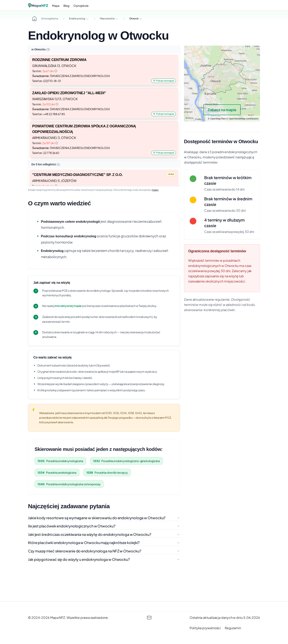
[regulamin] (233, 628)
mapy (155, 190)
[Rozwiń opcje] (87, 19)
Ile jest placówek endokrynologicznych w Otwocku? (104, 526)
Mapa (56, 6)
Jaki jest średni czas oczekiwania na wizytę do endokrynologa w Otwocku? (104, 534)
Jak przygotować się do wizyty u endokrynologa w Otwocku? (104, 559)
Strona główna (45, 19)
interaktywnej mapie (68, 306)
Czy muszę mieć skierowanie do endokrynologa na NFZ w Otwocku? (104, 551)
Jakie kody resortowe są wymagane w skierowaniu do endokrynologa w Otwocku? (104, 518)
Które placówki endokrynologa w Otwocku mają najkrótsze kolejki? (104, 543)
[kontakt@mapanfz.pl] (149, 618)
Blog (66, 6)
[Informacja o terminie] (56, 71)
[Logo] (38, 5)
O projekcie (81, 6)
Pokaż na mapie (163, 81)
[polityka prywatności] (205, 628)
